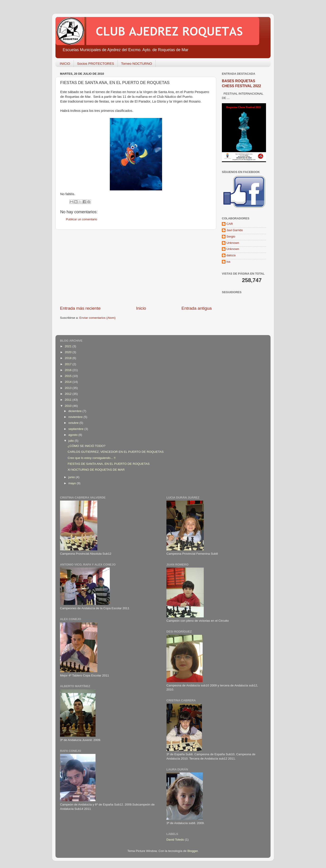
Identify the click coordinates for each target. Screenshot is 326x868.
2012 (69, 394)
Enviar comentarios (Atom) (98, 318)
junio (72, 477)
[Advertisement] (136, 268)
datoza (231, 255)
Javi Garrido (235, 230)
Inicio (141, 308)
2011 (69, 400)
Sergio (231, 236)
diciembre (75, 411)
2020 (69, 352)
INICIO (65, 64)
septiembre (76, 429)
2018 (69, 358)
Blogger (193, 851)
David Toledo (175, 840)
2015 (69, 376)
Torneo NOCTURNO (137, 64)
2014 (69, 382)
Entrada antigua (197, 308)
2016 (69, 370)
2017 (69, 364)
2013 (69, 388)
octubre (74, 423)
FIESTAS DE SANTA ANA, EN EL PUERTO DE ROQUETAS (109, 464)
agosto (73, 435)
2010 (69, 406)
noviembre (76, 417)
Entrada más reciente (80, 308)
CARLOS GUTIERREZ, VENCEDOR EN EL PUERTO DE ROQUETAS (116, 452)
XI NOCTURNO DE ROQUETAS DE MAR (96, 470)
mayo (73, 483)
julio (72, 441)
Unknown (233, 243)
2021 (69, 346)
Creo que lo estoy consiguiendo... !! (92, 458)
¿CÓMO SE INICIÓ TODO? (87, 446)
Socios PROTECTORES (96, 64)
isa (228, 262)
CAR (230, 224)
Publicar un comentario (81, 219)
